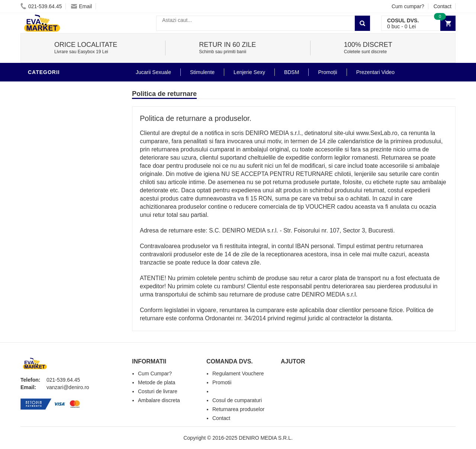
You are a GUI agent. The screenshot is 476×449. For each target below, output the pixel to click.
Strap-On (43, 187)
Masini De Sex (49, 232)
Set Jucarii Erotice (58, 221)
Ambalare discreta (159, 400)
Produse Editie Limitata (64, 266)
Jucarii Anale (50, 176)
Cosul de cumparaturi (237, 400)
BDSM (37, 165)
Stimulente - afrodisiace (67, 87)
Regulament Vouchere (238, 373)
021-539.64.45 (41, 6)
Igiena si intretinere (60, 132)
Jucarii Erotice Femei (61, 199)
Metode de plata (157, 382)
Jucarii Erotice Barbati (65, 98)
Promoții (327, 72)
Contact (443, 6)
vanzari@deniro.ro (68, 387)
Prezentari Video (55, 254)
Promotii (43, 243)
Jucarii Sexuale (153, 72)
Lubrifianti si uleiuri (60, 121)
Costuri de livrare (158, 391)
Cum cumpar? (408, 6)
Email (81, 6)
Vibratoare (47, 109)
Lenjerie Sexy (50, 143)
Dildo (38, 154)
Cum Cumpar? (155, 373)
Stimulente (202, 72)
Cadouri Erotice (54, 210)
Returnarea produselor (238, 409)
